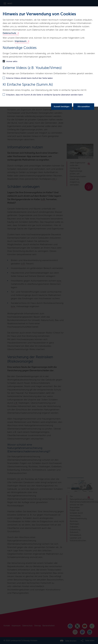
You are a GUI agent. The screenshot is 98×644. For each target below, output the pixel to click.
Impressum (21, 41)
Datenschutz (9, 33)
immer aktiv (12, 61)
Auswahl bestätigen (62, 107)
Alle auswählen (84, 107)
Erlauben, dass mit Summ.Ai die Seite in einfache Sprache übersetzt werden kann (45, 95)
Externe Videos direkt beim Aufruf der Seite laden (30, 78)
